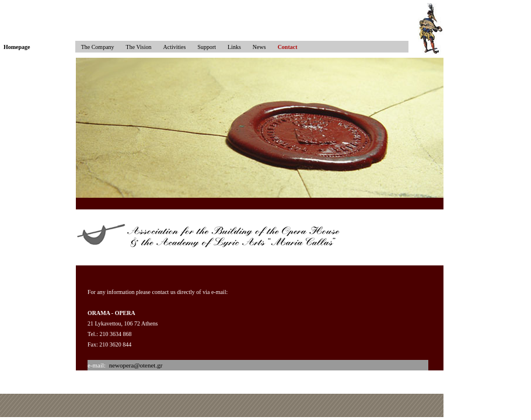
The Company (95, 47)
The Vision (139, 47)
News (259, 47)
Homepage (17, 47)
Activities (175, 47)
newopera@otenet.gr (136, 365)
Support (207, 47)
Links (234, 47)
